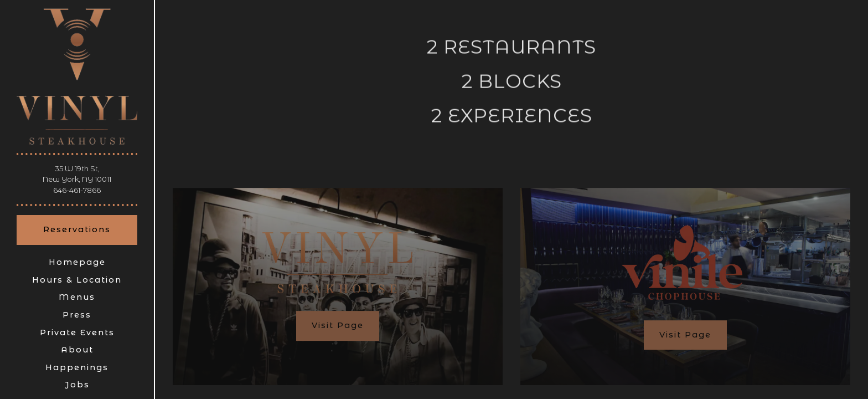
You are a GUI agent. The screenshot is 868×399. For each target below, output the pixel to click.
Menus (77, 297)
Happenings (77, 367)
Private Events (77, 332)
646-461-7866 (77, 190)
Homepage (77, 262)
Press (77, 315)
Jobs (77, 385)
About (77, 350)
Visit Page (338, 328)
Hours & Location (77, 280)
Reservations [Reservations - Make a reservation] (77, 229)
